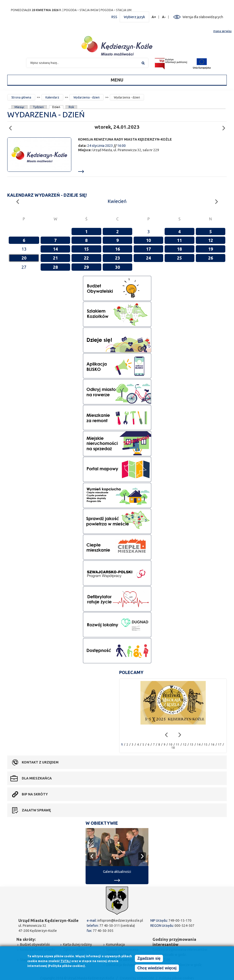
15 (86, 249)
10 (148, 240)
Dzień (56, 107)
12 (211, 240)
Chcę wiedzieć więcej (157, 969)
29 (86, 267)
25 (179, 258)
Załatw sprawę (36, 810)
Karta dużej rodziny (77, 944)
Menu (117, 80)
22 (86, 258)
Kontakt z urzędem (40, 762)
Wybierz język (134, 17)
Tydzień (38, 107)
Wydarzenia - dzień (87, 97)
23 (117, 258)
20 (24, 258)
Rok (71, 107)
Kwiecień (117, 201)
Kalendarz (52, 97)
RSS (114, 17)
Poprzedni (12, 126)
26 (211, 258)
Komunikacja (115, 944)
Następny (225, 126)
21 (55, 258)
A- (164, 17)
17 (148, 249)
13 (192, 744)
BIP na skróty (35, 794)
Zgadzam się (149, 960)
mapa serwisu (222, 31)
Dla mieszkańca (37, 778)
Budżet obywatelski (35, 944)
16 (117, 249)
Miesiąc (19, 107)
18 (179, 249)
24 (148, 258)
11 (179, 240)
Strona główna (21, 97)
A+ (154, 17)
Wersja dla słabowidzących (203, 17)
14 (55, 249)
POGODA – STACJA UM (116, 10)
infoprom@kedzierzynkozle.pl (120, 920)
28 (55, 267)
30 (117, 267)
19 (211, 249)
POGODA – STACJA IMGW (81, 10)
